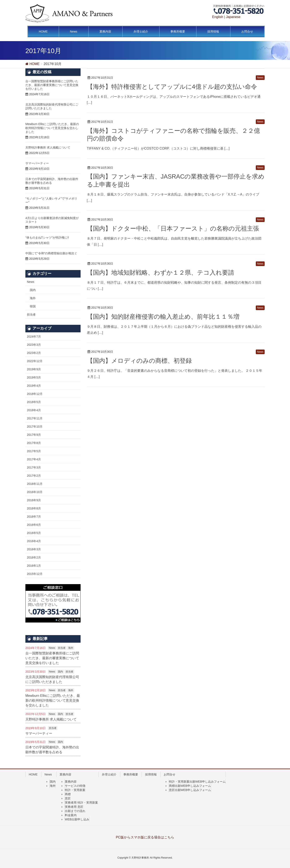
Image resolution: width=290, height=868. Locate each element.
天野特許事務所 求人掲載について (48, 147)
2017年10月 (35, 427)
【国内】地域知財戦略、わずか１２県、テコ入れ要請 (161, 273)
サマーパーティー (37, 163)
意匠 (68, 798)
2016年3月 (34, 549)
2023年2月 (34, 353)
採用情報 (151, 774)
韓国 (33, 306)
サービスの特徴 (75, 786)
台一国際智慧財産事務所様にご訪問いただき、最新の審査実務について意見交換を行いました (52, 85)
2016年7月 (34, 517)
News (31, 282)
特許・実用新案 (75, 790)
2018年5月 (34, 402)
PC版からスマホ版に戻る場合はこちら (145, 837)
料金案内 (71, 815)
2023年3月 (34, 345)
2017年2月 (34, 476)
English (218, 17)
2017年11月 (35, 418)
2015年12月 (35, 574)
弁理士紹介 (109, 774)
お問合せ (170, 774)
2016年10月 (35, 492)
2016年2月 (34, 557)
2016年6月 (34, 525)
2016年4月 (34, 541)
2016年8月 (34, 508)
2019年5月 (34, 377)
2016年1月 (34, 566)
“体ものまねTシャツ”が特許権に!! (47, 238)
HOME (33, 774)
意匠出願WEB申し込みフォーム (190, 790)
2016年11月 (35, 484)
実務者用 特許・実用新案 (81, 803)
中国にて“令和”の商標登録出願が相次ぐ (51, 253)
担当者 (31, 315)
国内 (33, 290)
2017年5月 (34, 451)
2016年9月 (34, 500)
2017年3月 (34, 467)
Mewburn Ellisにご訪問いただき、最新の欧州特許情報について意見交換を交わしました (52, 128)
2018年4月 (34, 410)
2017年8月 (34, 443)
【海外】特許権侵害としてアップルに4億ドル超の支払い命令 (172, 87)
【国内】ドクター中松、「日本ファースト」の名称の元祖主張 (173, 228)
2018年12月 (35, 394)
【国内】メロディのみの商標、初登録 (139, 361)
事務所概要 (131, 774)
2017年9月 (34, 435)
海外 (33, 298)
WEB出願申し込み (77, 819)
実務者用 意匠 (74, 807)
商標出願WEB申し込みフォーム (190, 786)
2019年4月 (34, 386)
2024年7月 (34, 337)
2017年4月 (34, 459)
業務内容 (65, 774)
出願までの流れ (75, 811)
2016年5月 (34, 533)
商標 (68, 794)
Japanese (233, 17)
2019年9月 (34, 369)
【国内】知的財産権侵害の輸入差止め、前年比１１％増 (163, 317)
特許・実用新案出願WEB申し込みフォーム (197, 782)
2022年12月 (35, 361)
